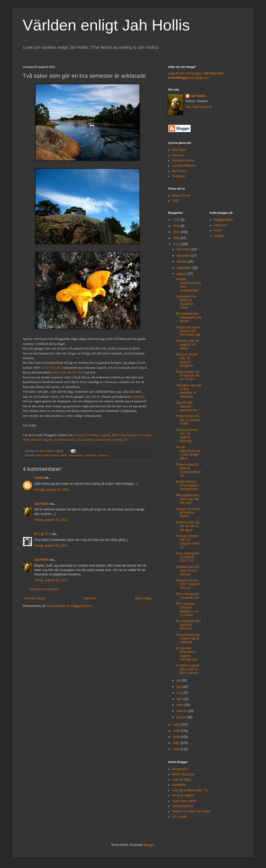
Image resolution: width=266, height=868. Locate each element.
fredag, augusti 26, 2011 (51, 520)
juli (179, 681)
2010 (177, 725)
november (184, 256)
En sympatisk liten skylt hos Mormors (188, 625)
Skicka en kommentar (44, 589)
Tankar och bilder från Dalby (191, 811)
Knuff (217, 230)
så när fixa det (51, 368)
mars (181, 705)
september (184, 268)
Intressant (221, 225)
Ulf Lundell (179, 817)
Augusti (105, 435)
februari (182, 711)
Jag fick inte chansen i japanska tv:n (187, 406)
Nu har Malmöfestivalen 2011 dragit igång (188, 453)
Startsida (89, 598)
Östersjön (145, 435)
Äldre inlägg (143, 598)
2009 (177, 731)
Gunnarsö (138, 396)
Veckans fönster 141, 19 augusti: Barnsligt (187, 435)
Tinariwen (179, 176)
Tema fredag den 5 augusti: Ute (188, 596)
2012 (177, 238)
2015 (177, 220)
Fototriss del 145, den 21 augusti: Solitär (188, 420)
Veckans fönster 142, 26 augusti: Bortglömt (187, 360)
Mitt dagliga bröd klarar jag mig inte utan (187, 499)
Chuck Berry (85, 440)
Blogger (149, 845)
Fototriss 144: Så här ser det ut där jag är (188, 526)
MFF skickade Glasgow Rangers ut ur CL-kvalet (187, 609)
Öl (126, 440)
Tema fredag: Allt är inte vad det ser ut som (188, 376)
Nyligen (219, 236)
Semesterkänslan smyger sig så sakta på (188, 639)
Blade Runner (181, 196)
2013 (177, 232)
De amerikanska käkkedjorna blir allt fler (189, 317)
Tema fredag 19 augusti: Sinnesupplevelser (188, 470)
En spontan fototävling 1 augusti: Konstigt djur (187, 654)
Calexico (178, 155)
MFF (26, 440)
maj (180, 693)
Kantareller (103, 440)
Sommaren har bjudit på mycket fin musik (186, 302)
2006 (177, 749)
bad (39, 455)
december (184, 249)
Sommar (79, 435)
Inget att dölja (181, 780)
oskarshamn (76, 455)
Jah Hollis (42, 504)
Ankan (39, 478)
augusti (182, 274)
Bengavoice (180, 769)
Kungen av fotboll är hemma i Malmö (188, 513)
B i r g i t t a (43, 534)
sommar (103, 455)
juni (179, 687)
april (180, 699)
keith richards (51, 455)
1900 (175, 201)
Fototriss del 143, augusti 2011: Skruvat (188, 571)
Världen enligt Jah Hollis (106, 25)
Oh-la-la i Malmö (183, 795)
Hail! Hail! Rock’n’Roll (68, 372)
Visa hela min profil (199, 107)
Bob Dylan (179, 150)
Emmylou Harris (183, 160)
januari (182, 717)
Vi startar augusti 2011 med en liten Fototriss (188, 669)
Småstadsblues (183, 806)
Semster (92, 435)
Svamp (118, 440)
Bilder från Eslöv (183, 774)
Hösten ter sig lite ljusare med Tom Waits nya (188, 331)
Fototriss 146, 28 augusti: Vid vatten (187, 345)
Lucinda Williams (184, 166)
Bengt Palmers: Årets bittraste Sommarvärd (187, 485)
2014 (177, 226)
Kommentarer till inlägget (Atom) (69, 606)
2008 (177, 737)
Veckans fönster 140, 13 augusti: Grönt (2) (188, 542)
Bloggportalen (223, 220)
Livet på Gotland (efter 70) (190, 790)
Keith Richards (65, 440)
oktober (182, 262)
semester (91, 455)
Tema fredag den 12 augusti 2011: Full (188, 557)
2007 (177, 743)
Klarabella (179, 785)
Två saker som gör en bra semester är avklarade (189, 391)
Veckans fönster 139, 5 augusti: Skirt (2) (188, 584)
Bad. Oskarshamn (124, 435)
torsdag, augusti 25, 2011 (52, 490)
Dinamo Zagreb (42, 440)
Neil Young (179, 171)
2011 (177, 244)
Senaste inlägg (34, 598)
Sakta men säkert (184, 801)
